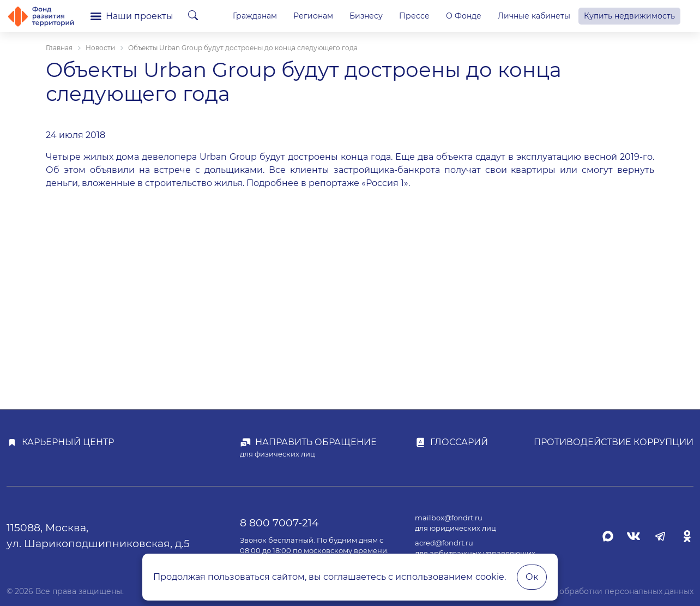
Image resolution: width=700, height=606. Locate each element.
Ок (532, 577)
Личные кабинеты (534, 16)
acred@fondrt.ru (444, 543)
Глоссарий (459, 442)
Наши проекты (132, 16)
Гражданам (255, 16)
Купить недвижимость (629, 16)
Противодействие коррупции (614, 442)
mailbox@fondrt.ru (449, 518)
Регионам (313, 16)
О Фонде (464, 16)
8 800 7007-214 (279, 523)
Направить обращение (316, 442)
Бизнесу (366, 16)
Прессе (414, 16)
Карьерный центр (68, 442)
